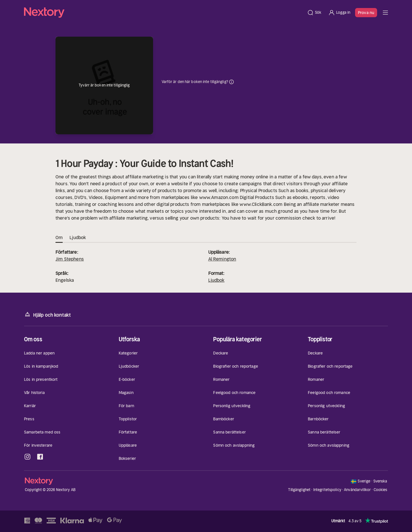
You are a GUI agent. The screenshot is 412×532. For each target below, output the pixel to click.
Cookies (381, 490)
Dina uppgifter (231, 82)
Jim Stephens (70, 259)
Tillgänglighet (299, 490)
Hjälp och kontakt (47, 315)
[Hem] (164, 13)
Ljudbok (216, 280)
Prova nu (366, 13)
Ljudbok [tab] (78, 238)
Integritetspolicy (327, 490)
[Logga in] (339, 13)
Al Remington (222, 259)
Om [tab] (59, 238)
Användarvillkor (357, 490)
